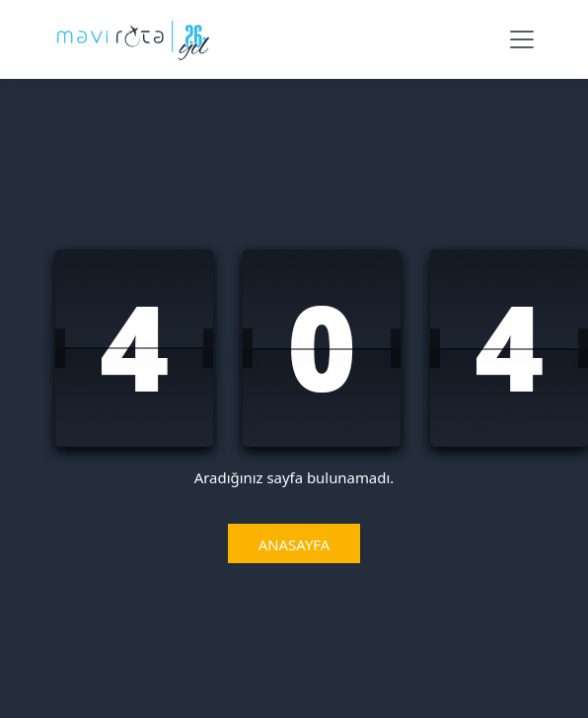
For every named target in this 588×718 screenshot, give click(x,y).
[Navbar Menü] (522, 39)
